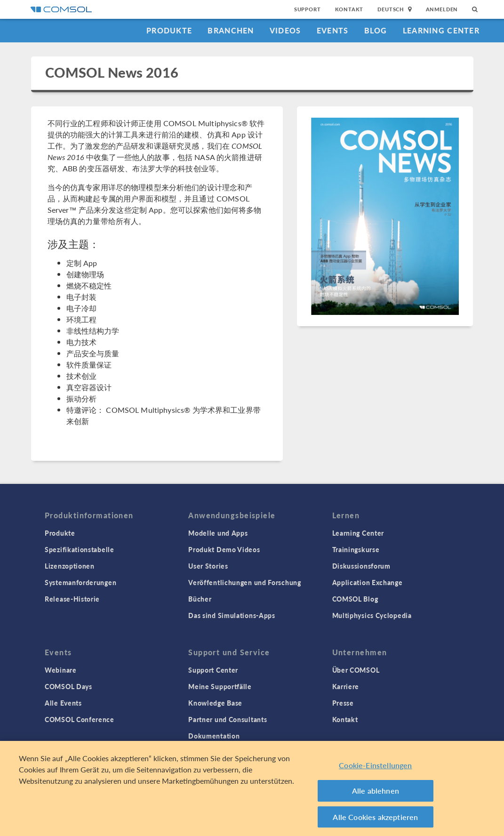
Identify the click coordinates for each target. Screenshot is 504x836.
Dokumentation (214, 736)
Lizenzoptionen (70, 566)
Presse (343, 703)
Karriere (346, 686)
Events (333, 30)
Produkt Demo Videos (224, 549)
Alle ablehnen (376, 794)
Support (308, 9)
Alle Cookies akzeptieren (375, 821)
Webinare (61, 670)
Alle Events (63, 703)
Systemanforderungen (80, 582)
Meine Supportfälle (220, 686)
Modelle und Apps (218, 533)
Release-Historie (72, 599)
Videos (285, 30)
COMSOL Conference (80, 719)
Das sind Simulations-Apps (232, 615)
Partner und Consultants (228, 719)
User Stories (208, 566)
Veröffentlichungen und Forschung (244, 582)
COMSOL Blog (355, 599)
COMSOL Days (68, 686)
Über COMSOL (356, 670)
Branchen (231, 30)
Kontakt (349, 9)
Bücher (200, 599)
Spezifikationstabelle (80, 549)
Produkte (169, 30)
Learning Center (441, 30)
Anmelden (442, 9)
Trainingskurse (356, 549)
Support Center (213, 670)
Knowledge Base (215, 703)
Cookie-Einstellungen (375, 769)
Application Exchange (368, 582)
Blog (376, 30)
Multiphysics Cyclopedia (372, 615)
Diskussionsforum (361, 566)
